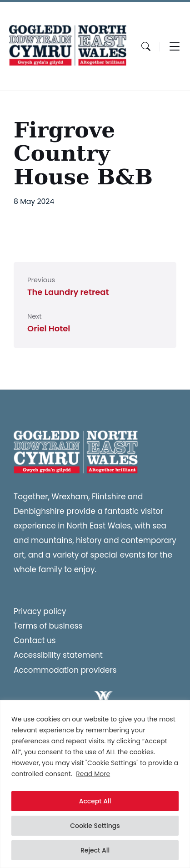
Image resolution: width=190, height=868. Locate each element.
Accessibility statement (58, 655)
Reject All (95, 850)
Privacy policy (40, 611)
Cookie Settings (95, 826)
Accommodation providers (65, 670)
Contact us (35, 640)
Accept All (95, 801)
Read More (93, 774)
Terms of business (48, 626)
